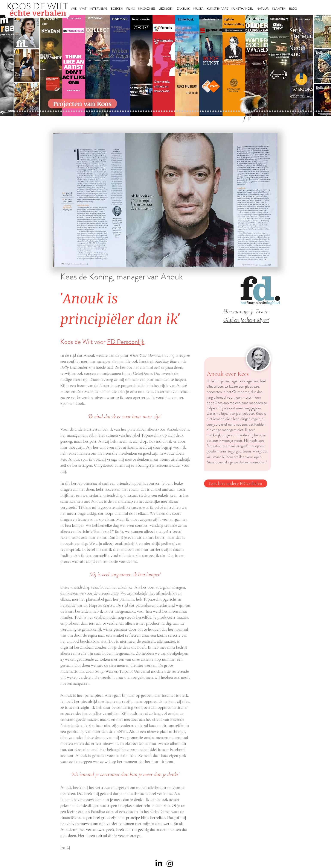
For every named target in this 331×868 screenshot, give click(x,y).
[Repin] (51, 111)
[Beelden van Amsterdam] (74, 111)
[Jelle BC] (53, 111)
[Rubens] (89, 111)
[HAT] (280, 111)
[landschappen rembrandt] (177, 111)
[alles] (133, 111)
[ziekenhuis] (242, 111)
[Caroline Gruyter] (20, 111)
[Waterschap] (59, 111)
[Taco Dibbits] (102, 111)
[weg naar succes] (162, 111)
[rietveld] (193, 111)
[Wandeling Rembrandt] (231, 111)
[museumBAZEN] (71, 111)
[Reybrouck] (108, 111)
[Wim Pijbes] (203, 111)
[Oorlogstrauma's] (229, 111)
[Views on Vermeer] (239, 111)
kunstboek (74, 18)
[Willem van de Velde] (285, 111)
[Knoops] (218, 111)
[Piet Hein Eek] (298, 111)
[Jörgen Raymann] (296, 111)
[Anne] (22, 111)
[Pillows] (260, 111)
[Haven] (247, 111)
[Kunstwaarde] (92, 111)
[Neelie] (283, 111)
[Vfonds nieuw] (131, 111)
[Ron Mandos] (200, 111)
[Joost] (87, 111)
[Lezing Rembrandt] (149, 111)
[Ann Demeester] (301, 111)
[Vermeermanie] (267, 111)
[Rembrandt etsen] (257, 111)
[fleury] (226, 111)
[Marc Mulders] (115, 111)
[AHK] (77, 111)
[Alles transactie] (265, 111)
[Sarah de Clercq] (120, 111)
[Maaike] (236, 111)
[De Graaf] (28, 111)
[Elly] (141, 111)
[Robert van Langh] (12, 111)
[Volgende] (327, 65)
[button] (74, 7)
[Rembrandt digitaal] (275, 111)
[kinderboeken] (136, 111)
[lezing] (167, 111)
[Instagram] (170, 863)
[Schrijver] (56, 111)
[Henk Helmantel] (311, 111)
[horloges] (211, 111)
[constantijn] (46, 111)
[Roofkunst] (156, 111)
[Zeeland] (319, 111)
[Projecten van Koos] (82, 104)
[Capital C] (288, 111)
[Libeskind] (61, 111)
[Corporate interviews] (25, 111)
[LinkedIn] (159, 863)
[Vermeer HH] (244, 111)
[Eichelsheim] (38, 111)
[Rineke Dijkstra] (164, 111)
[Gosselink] (82, 111)
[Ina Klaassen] (185, 111)
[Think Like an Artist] (118, 111)
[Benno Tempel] (126, 111)
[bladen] (172, 111)
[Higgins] (123, 111)
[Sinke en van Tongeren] (95, 111)
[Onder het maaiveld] (169, 111)
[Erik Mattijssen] (100, 111)
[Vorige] (4, 65)
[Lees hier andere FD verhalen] (236, 483)
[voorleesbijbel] (252, 111)
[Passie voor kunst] (321, 111)
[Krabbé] (138, 111)
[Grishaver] (272, 111)
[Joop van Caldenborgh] (223, 111)
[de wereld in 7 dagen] (182, 111)
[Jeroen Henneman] (208, 111)
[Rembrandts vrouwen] (175, 111)
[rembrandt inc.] (316, 111)
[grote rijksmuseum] (159, 111)
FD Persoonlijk (126, 342)
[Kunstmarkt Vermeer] (262, 111)
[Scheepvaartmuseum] (154, 111)
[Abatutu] (180, 111)
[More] (105, 111)
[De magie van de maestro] (216, 111)
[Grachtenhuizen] (195, 111)
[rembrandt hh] (314, 111)
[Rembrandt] (254, 111)
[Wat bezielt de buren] (17, 111)
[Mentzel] (291, 111)
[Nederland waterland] (270, 111)
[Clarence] (303, 111)
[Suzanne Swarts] (43, 111)
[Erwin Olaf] (69, 111)
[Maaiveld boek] (113, 111)
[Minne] (64, 111)
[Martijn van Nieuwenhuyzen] (97, 111)
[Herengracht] (144, 111)
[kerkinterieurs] (234, 111)
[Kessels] (48, 111)
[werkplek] (306, 111)
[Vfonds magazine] (40, 111)
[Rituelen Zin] (278, 111)
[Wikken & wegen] (146, 111)
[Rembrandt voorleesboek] (190, 111)
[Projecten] (10, 111)
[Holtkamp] (151, 111)
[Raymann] (221, 111)
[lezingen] (128, 111)
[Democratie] (66, 111)
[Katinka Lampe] (293, 111)
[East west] (30, 111)
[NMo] (35, 111)
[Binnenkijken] (15, 111)
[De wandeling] (84, 111)
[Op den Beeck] (110, 111)
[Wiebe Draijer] (213, 111)
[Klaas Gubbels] (198, 111)
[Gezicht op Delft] (33, 111)
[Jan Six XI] (309, 111)
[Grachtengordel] (249, 111)
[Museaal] (79, 111)
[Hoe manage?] (187, 111)
